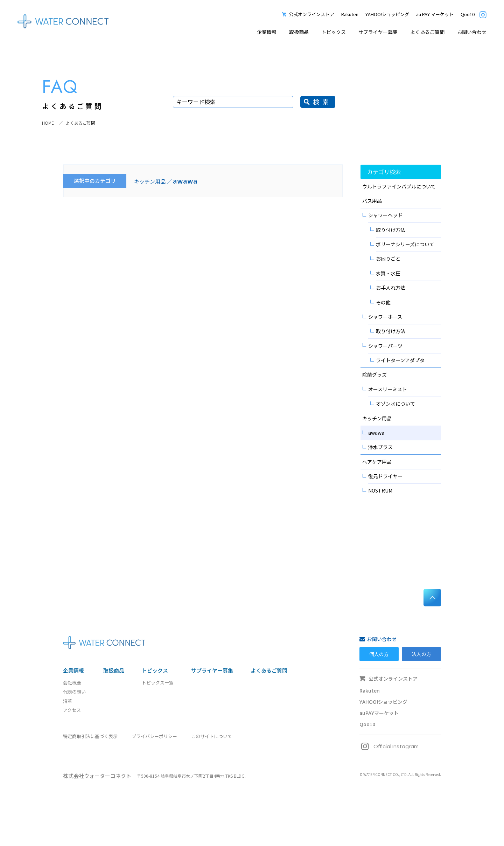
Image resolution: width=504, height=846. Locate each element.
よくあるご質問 (427, 32)
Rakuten (350, 14)
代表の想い (74, 692)
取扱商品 (299, 32)
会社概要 (72, 683)
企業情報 (73, 670)
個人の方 (379, 654)
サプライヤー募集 (378, 32)
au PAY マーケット (435, 14)
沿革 (68, 701)
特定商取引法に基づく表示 (90, 736)
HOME (48, 123)
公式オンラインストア (308, 14)
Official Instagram (389, 746)
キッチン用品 (150, 181)
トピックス (155, 670)
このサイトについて (212, 736)
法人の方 (421, 654)
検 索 (321, 102)
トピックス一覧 (158, 683)
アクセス (72, 710)
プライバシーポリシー (154, 736)
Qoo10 (468, 14)
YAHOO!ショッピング (387, 14)
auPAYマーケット (379, 713)
